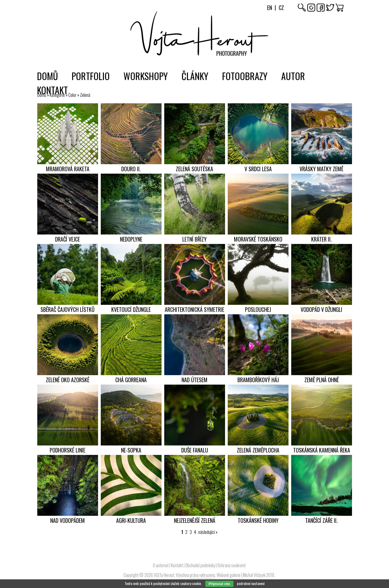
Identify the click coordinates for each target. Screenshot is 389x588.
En (270, 8)
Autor (293, 76)
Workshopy (146, 76)
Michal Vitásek (254, 575)
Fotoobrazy (245, 76)
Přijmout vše (219, 584)
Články (195, 76)
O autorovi (161, 565)
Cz (281, 8)
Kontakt (52, 90)
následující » (208, 532)
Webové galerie (229, 575)
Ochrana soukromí (232, 565)
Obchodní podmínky (200, 565)
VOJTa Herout (164, 575)
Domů (47, 76)
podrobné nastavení (251, 583)
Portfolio (91, 76)
